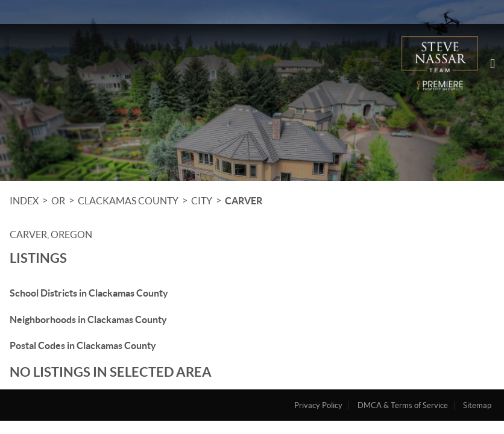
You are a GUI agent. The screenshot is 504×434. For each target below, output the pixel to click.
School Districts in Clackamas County (89, 293)
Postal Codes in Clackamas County (83, 345)
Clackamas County (128, 201)
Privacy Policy (318, 405)
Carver (244, 201)
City (202, 201)
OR (58, 201)
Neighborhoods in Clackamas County (88, 319)
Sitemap (477, 405)
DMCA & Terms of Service (403, 405)
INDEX (24, 201)
